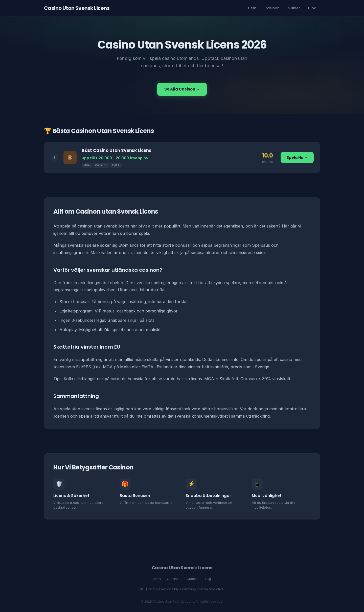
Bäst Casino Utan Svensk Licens (117, 150)
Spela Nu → (297, 157)
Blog (312, 8)
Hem (252, 8)
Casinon (272, 8)
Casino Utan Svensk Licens (77, 8)
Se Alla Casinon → (182, 89)
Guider (294, 8)
